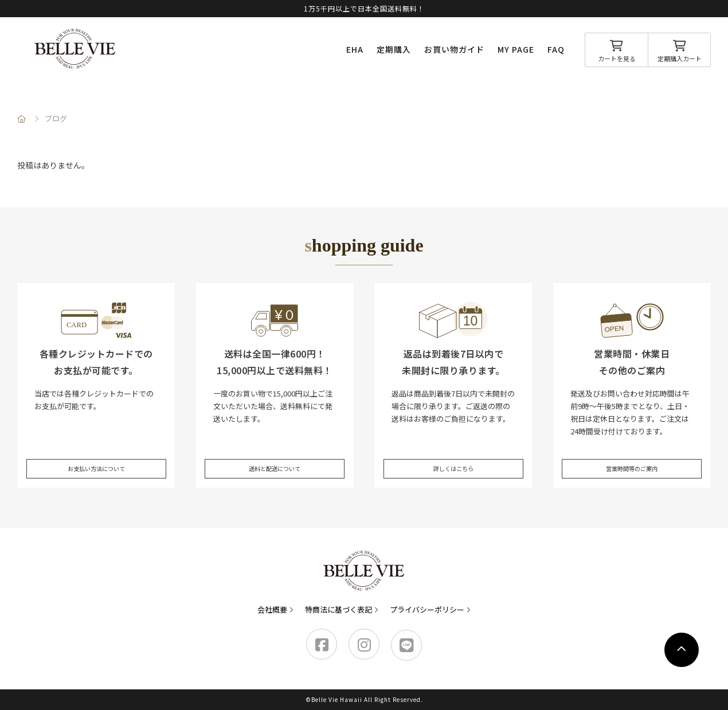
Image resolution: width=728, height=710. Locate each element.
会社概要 (272, 609)
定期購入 (394, 49)
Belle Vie (75, 49)
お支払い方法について (96, 458)
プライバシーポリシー (427, 609)
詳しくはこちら (453, 458)
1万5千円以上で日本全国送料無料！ (364, 8)
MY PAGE (516, 49)
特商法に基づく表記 (338, 609)
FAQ (556, 49)
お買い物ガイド (454, 49)
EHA (355, 49)
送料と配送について (275, 458)
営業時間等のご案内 (632, 458)
